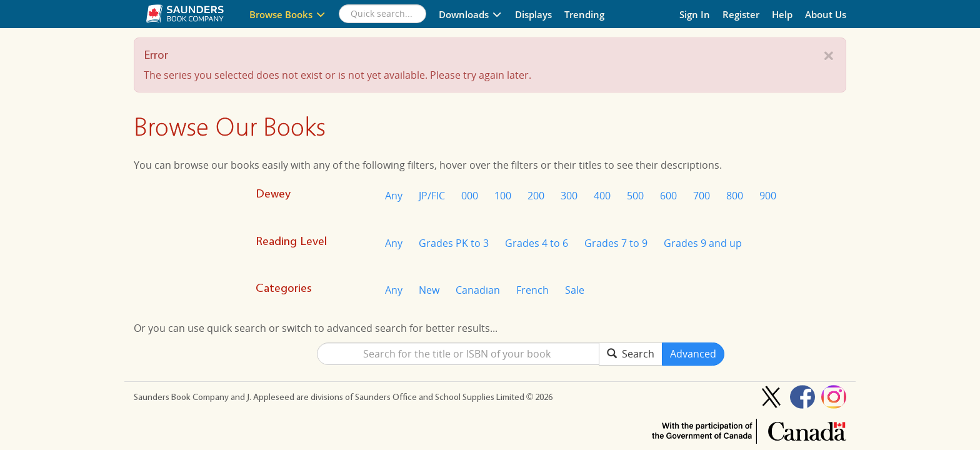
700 (702, 196)
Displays (533, 14)
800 (735, 196)
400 (602, 196)
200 (536, 196)
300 (569, 196)
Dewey (273, 193)
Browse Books (288, 14)
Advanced (693, 354)
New (429, 290)
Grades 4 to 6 (537, 243)
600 (668, 196)
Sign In (695, 14)
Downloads (471, 14)
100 (503, 196)
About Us (826, 14)
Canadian (478, 290)
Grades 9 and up (703, 243)
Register (741, 14)
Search (631, 354)
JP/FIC (432, 196)
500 (635, 196)
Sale (575, 290)
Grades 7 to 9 (616, 243)
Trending (584, 14)
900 (768, 196)
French (532, 290)
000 (470, 196)
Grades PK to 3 (454, 243)
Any (394, 196)
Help (782, 14)
